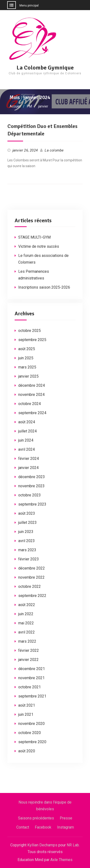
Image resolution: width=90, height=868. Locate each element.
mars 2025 (27, 367)
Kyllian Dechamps (42, 845)
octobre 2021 (30, 687)
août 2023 (27, 513)
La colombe (54, 150)
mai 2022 (26, 623)
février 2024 (29, 459)
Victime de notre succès (39, 246)
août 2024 (27, 422)
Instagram (66, 827)
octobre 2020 (30, 733)
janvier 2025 (28, 376)
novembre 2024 (31, 395)
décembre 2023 (32, 477)
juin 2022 (26, 614)
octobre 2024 (30, 404)
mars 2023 (27, 550)
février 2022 (29, 650)
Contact (23, 827)
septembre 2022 (32, 596)
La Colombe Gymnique (45, 68)
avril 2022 (27, 632)
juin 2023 (26, 532)
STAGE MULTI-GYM (34, 237)
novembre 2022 (31, 577)
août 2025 (27, 349)
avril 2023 (27, 541)
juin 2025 (26, 358)
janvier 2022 (28, 660)
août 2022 (27, 605)
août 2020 (27, 751)
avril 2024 (27, 449)
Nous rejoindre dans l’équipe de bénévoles (45, 806)
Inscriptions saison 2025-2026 (44, 287)
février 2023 (29, 559)
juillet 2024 (27, 431)
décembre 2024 (32, 385)
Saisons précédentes (36, 818)
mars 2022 (27, 641)
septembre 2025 (32, 340)
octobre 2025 (30, 331)
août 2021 (27, 705)
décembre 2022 (32, 568)
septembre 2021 (32, 696)
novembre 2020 (31, 724)
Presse (66, 818)
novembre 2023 (31, 486)
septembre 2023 (32, 504)
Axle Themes (61, 860)
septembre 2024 (32, 413)
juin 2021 (26, 714)
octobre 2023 (30, 495)
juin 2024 (26, 440)
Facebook (43, 827)
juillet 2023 (27, 523)
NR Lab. (73, 845)
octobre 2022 (30, 586)
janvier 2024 (28, 468)
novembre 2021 (31, 678)
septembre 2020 (32, 742)
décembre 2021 (32, 669)
